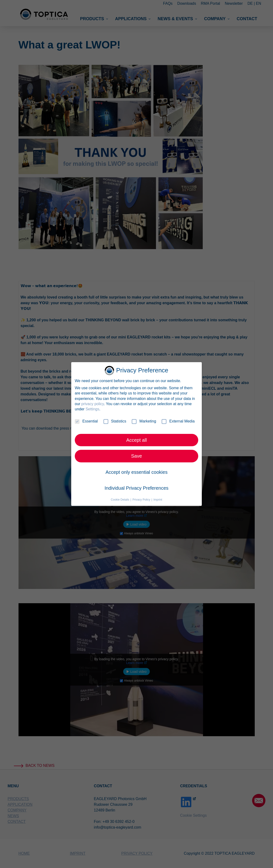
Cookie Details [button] (120, 500)
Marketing (144, 421)
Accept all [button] (137, 440)
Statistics (115, 421)
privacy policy (93, 404)
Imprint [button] (158, 500)
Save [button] (136, 456)
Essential (86, 421)
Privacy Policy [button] (142, 500)
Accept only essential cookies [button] (136, 472)
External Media (178, 421)
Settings (92, 409)
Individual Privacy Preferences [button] (136, 488)
